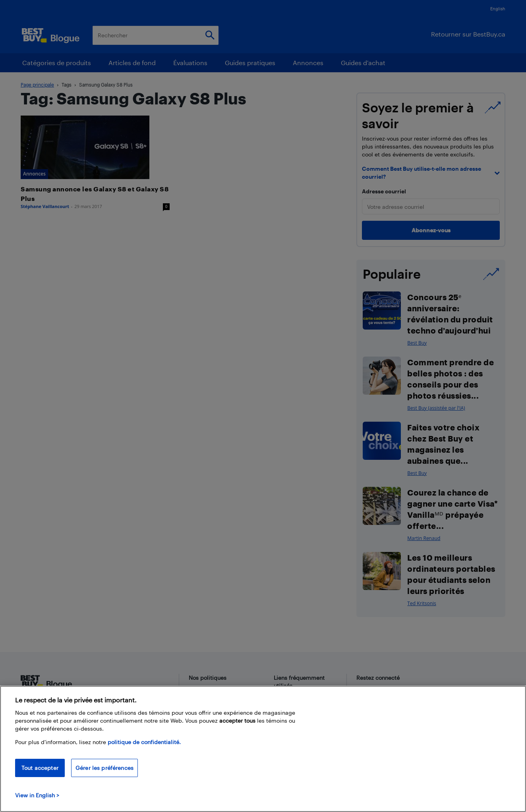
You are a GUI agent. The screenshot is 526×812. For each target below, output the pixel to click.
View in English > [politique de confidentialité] (37, 795)
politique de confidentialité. (144, 742)
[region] (263, 749)
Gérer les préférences (104, 768)
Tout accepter (40, 768)
